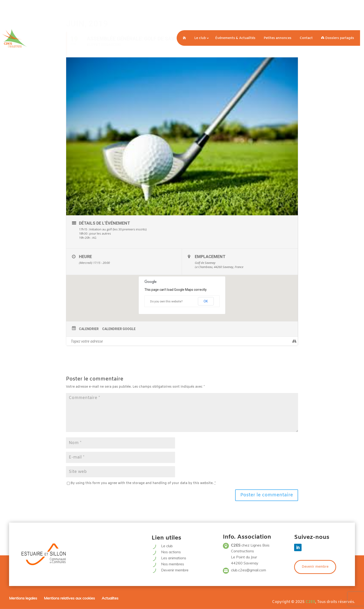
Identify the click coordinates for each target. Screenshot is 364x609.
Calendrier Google (119, 329)
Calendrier (89, 329)
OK (206, 301)
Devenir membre (175, 570)
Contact (306, 38)
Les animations (174, 558)
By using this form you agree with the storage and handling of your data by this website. (143, 483)
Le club (200, 38)
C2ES (310, 602)
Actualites (110, 598)
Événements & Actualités (235, 38)
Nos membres (173, 564)
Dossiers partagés (338, 38)
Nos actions (171, 552)
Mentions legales (23, 598)
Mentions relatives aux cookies (69, 598)
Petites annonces (278, 38)
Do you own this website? (166, 301)
